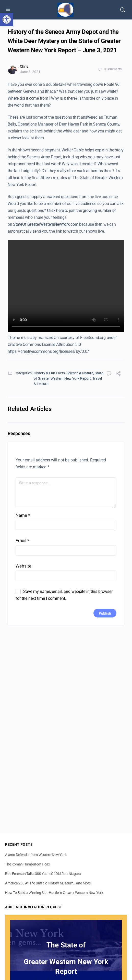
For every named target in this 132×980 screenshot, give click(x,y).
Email (22, 541)
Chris (24, 66)
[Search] (123, 10)
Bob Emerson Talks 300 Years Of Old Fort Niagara (43, 874)
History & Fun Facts (49, 373)
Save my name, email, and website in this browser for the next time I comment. (64, 595)
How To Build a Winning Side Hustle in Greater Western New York (54, 893)
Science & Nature (80, 373)
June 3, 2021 (30, 72)
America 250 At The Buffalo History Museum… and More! (48, 883)
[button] (7, 19)
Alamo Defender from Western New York (36, 855)
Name (23, 515)
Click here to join (61, 210)
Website (23, 566)
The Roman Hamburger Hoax (28, 864)
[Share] (118, 374)
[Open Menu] (8, 9)
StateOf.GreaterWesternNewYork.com (46, 224)
